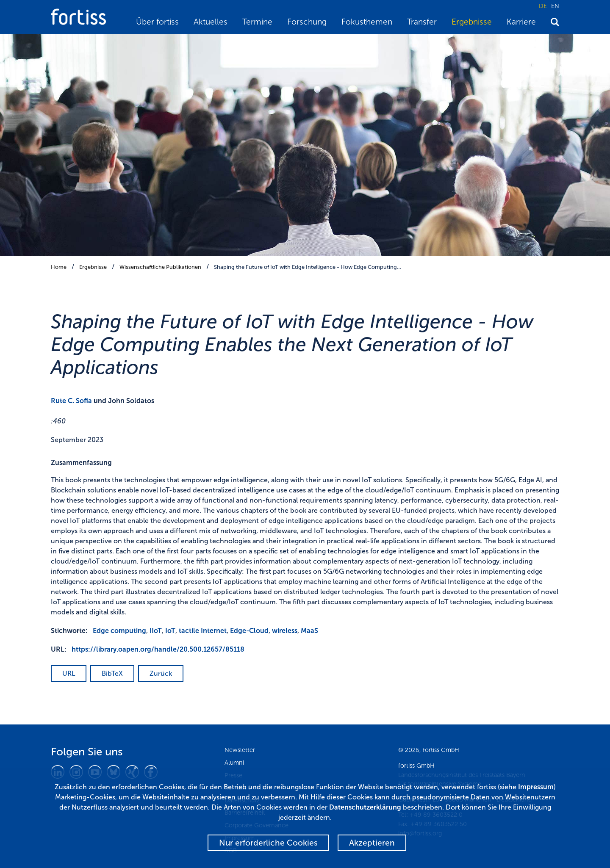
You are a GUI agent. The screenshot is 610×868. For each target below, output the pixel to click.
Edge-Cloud (249, 631)
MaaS (309, 631)
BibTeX (112, 673)
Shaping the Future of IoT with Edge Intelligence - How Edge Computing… (308, 267)
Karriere (521, 22)
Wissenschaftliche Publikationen (160, 267)
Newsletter (240, 750)
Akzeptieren (372, 843)
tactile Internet (203, 631)
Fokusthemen (367, 22)
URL (69, 673)
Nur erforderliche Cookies (268, 843)
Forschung (307, 22)
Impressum (536, 787)
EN (555, 6)
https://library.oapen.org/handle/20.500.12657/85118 (158, 649)
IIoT (156, 631)
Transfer (422, 22)
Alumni (234, 763)
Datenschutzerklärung (365, 807)
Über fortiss (157, 22)
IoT (170, 631)
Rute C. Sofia (71, 401)
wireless (285, 631)
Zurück (161, 673)
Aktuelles (211, 22)
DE (543, 6)
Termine (257, 22)
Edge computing (119, 631)
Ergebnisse (472, 22)
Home (59, 267)
